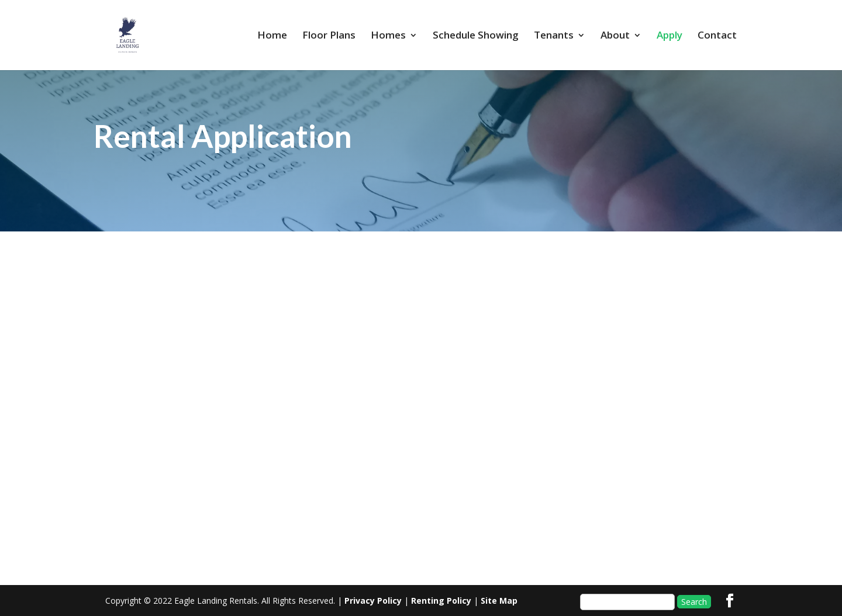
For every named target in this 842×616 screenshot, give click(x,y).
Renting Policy (441, 601)
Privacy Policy (373, 601)
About (615, 36)
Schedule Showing (476, 36)
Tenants (554, 36)
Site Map (499, 601)
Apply (670, 36)
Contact (717, 36)
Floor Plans (329, 36)
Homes (388, 36)
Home (272, 36)
